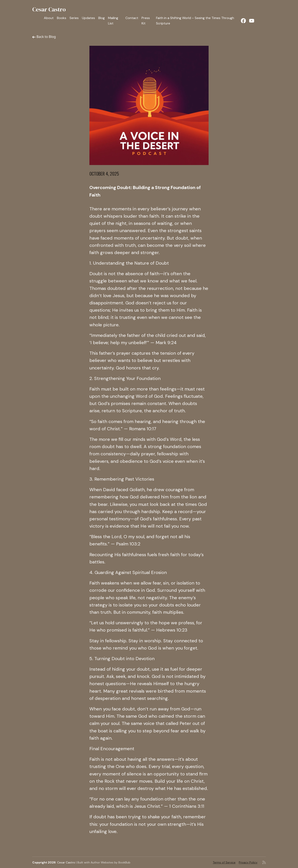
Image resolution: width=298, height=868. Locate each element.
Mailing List (113, 21)
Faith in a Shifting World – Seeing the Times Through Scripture (195, 21)
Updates (88, 18)
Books (62, 18)
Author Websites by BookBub (111, 862)
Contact (132, 18)
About (49, 18)
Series (74, 18)
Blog (102, 18)
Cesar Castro (49, 9)
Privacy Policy (248, 862)
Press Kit (146, 21)
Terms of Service (224, 862)
